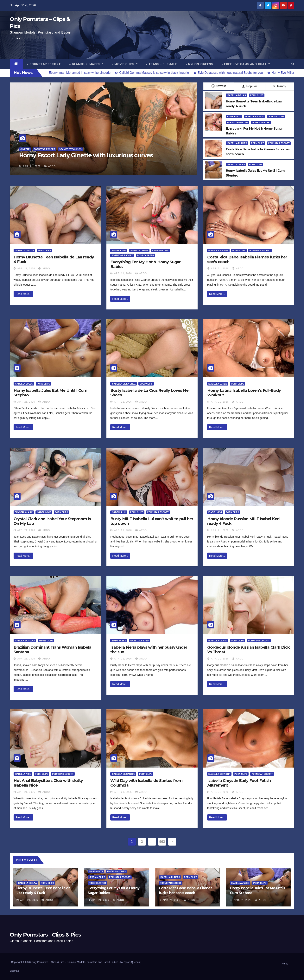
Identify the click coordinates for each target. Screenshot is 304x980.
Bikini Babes (119, 641)
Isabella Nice (23, 774)
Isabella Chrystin (219, 774)
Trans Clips (46, 641)
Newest (219, 86)
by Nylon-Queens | (131, 962)
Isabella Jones (254, 117)
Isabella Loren (218, 384)
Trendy (280, 86)
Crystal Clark (24, 512)
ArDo (50, 166)
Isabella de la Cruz (123, 384)
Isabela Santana (25, 641)
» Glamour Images (86, 64)
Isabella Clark (218, 641)
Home (285, 964)
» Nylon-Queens (199, 64)
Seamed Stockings (70, 149)
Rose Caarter (261, 122)
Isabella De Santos (123, 774)
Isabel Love (44, 512)
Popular (250, 86)
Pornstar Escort (44, 149)
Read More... (23, 294)
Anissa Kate (234, 117)
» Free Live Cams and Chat (246, 64)
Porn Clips (257, 95)
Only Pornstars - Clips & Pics (45, 935)
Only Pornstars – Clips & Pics (48, 962)
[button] (293, 64)
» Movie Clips (125, 64)
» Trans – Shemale (162, 64)
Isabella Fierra (140, 641)
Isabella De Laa (237, 95)
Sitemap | (15, 971)
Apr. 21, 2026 (32, 166)
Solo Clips (146, 384)
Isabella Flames (237, 143)
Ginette (25, 149)
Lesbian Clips (276, 117)
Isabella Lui (119, 512)
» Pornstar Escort (44, 64)
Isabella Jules (236, 165)
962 (162, 842)
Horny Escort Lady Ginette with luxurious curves (86, 155)
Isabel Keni (215, 512)
